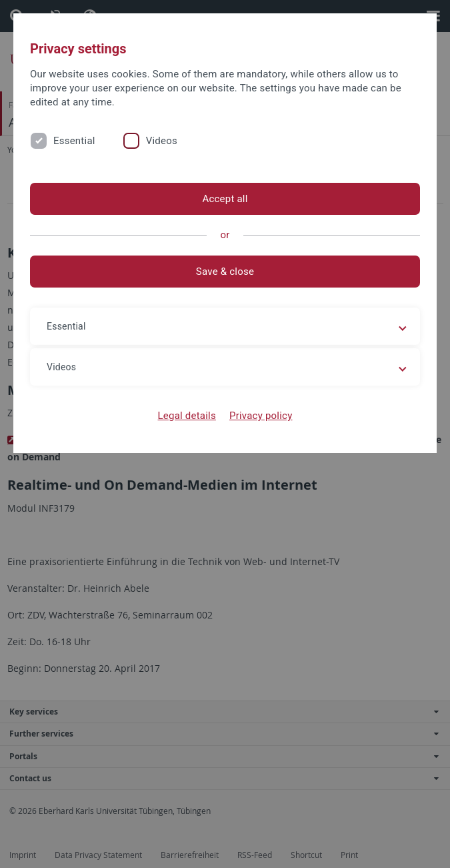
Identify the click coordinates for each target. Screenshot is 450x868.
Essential (74, 141)
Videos (162, 141)
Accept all (225, 199)
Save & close (225, 272)
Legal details (187, 416)
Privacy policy (261, 416)
